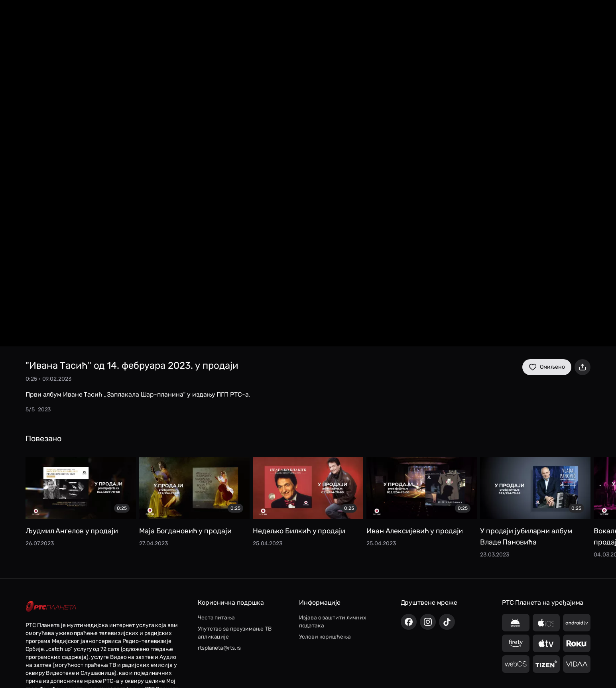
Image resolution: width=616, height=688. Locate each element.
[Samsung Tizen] (546, 664)
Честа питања (216, 618)
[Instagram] (428, 622)
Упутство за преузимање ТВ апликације (235, 633)
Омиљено (547, 367)
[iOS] (546, 623)
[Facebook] (409, 622)
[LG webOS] (516, 664)
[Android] (516, 623)
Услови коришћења (325, 637)
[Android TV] (577, 623)
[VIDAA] (577, 664)
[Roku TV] (577, 643)
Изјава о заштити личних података (333, 622)
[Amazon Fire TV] (516, 643)
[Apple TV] (546, 643)
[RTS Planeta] (51, 606)
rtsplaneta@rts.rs (219, 648)
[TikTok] (447, 622)
